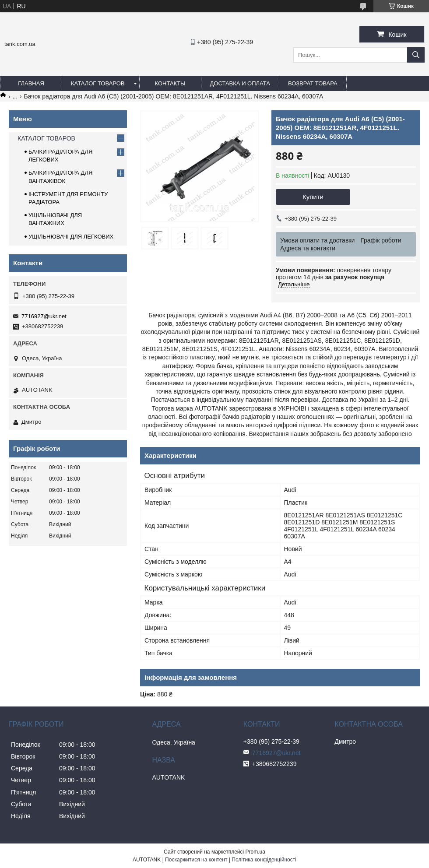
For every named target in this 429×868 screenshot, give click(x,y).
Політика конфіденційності (264, 860)
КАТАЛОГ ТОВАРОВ (98, 83)
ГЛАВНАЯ (31, 83)
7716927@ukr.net (44, 316)
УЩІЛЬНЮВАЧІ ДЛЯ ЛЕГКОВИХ (71, 237)
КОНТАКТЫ (170, 83)
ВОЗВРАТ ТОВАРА (313, 83)
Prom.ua (255, 852)
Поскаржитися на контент (196, 860)
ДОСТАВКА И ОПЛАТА (240, 83)
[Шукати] (416, 55)
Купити (313, 197)
